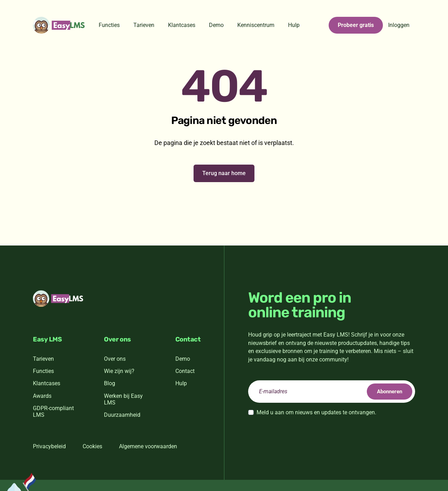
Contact (185, 371)
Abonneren (386, 391)
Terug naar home (224, 173)
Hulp (294, 25)
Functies (109, 25)
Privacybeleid (49, 446)
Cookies (92, 446)
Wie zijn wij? (119, 371)
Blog (110, 383)
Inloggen (399, 25)
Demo (216, 25)
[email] (332, 392)
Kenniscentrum (256, 25)
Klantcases (182, 25)
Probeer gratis (356, 25)
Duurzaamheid (122, 415)
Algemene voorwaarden (148, 446)
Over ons (115, 359)
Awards (42, 396)
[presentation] (301, 436)
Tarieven (144, 25)
